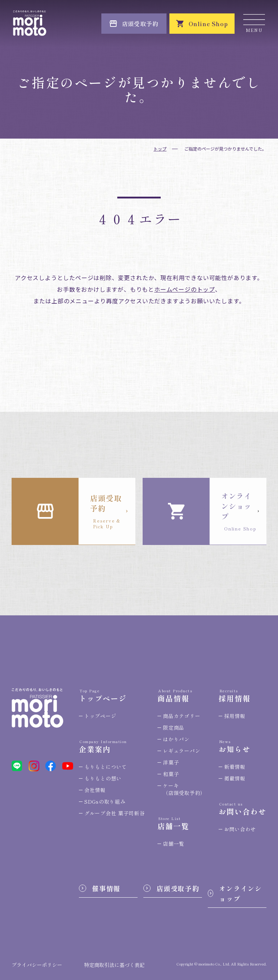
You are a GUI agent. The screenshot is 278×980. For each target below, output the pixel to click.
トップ (160, 149)
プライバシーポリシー (37, 965)
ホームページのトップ (185, 289)
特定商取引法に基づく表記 (114, 965)
